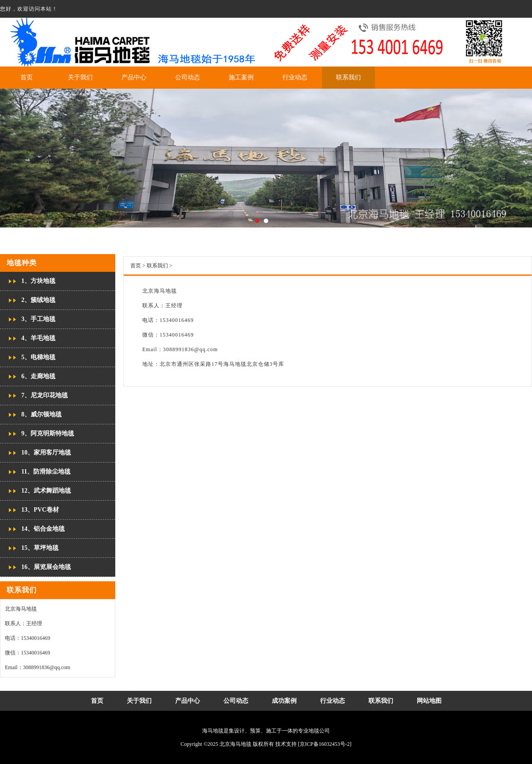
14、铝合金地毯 (43, 529)
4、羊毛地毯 (38, 338)
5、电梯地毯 (38, 357)
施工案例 (241, 77)
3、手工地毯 (38, 319)
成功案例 (284, 701)
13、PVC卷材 (40, 510)
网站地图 (69, 9)
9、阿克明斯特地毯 (48, 433)
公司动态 (188, 77)
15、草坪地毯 (40, 548)
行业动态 (295, 77)
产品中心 (134, 77)
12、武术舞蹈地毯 (46, 491)
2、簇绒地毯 (38, 300)
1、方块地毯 (38, 281)
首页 (27, 77)
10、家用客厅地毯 (46, 453)
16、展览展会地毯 (46, 567)
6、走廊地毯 (38, 376)
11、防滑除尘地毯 (46, 472)
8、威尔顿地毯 (41, 414)
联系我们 (348, 77)
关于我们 (80, 77)
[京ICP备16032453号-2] (325, 744)
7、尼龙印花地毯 (45, 395)
